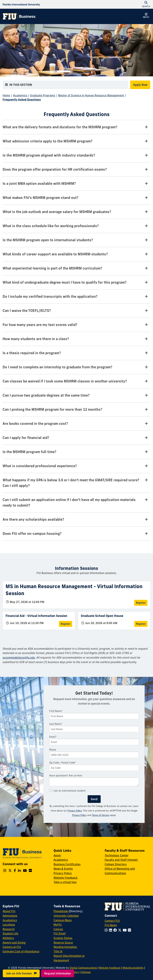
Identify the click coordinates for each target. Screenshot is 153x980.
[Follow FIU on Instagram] (107, 930)
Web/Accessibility (133, 968)
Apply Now (140, 85)
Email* (53, 737)
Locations (9, 925)
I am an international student (67, 791)
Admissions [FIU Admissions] (10, 916)
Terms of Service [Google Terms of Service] (101, 815)
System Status (63, 938)
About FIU (9, 911)
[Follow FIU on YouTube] (125, 930)
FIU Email (60, 933)
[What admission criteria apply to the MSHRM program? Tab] (76, 141)
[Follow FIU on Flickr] (130, 930)
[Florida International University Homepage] (21, 4)
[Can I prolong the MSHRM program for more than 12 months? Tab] (76, 410)
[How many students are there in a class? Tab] (76, 339)
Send (94, 799)
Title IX (58, 951)
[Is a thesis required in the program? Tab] (76, 353)
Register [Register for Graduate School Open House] (141, 624)
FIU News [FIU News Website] (111, 925)
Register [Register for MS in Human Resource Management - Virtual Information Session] (141, 603)
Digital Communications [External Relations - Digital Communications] (83, 968)
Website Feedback (66, 878)
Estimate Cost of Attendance (21, 951)
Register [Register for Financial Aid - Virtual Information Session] (66, 624)
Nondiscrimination (65, 947)
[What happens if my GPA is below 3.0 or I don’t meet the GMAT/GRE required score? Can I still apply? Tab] (76, 483)
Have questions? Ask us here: (66, 776)
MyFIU (58, 925)
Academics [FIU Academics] (10, 920)
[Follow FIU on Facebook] (116, 930)
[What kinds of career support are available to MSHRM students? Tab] (76, 254)
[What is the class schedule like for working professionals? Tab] (76, 226)
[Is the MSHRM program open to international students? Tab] (76, 240)
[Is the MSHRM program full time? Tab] (76, 452)
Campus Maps (63, 920)
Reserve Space (63, 943)
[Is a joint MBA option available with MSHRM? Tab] (76, 184)
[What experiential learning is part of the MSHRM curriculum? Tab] (76, 268)
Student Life (10, 933)
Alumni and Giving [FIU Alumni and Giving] (14, 943)
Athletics (8, 938)
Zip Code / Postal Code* (63, 763)
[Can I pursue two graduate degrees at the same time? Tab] (76, 395)
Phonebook (61, 911)
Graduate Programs (43, 95)
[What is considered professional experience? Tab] (76, 466)
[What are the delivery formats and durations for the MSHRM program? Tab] (76, 127)
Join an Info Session (21, 973)
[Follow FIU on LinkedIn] (111, 930)
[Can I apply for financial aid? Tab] (76, 438)
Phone (53, 750)
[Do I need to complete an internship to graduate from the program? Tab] (76, 367)
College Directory (116, 864)
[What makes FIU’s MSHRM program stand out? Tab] (76, 198)
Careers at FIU (12, 947)
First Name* (56, 711)
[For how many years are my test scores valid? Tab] (76, 325)
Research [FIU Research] (9, 929)
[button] (146, 16)
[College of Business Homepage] (19, 16)
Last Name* (56, 724)
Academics (20, 95)
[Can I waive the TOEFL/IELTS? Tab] (76, 311)
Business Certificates (67, 864)
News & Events (63, 869)
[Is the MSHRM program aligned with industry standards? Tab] (76, 155)
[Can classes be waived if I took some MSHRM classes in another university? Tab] (76, 381)
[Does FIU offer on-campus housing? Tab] (76, 534)
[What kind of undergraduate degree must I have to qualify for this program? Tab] (76, 282)
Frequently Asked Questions (22, 100)
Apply (57, 855)
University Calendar (66, 916)
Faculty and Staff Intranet (121, 860)
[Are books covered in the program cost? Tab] (76, 424)
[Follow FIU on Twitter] (120, 930)
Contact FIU (112, 921)
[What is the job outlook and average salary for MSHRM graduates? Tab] (76, 212)
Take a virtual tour (65, 882)
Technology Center (117, 855)
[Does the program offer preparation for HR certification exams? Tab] (76, 170)
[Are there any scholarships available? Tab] (76, 520)
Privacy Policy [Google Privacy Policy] (79, 815)
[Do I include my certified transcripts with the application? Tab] (76, 297)
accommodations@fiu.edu (19, 658)
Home (6, 95)
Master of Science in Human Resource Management (91, 95)
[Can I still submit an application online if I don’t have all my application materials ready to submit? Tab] (76, 503)
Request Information (58, 973)
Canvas (58, 929)
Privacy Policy (75, 811)
